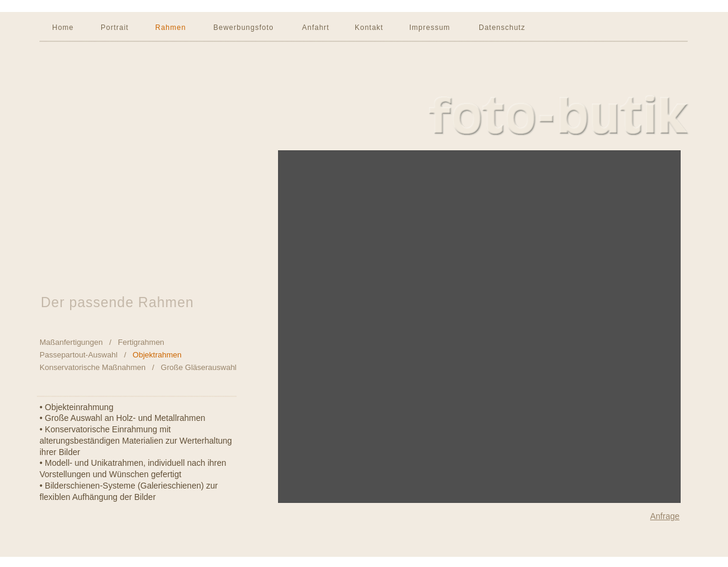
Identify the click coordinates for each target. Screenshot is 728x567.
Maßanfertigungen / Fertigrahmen (102, 342)
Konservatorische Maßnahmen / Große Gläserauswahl (138, 367)
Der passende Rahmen (117, 302)
